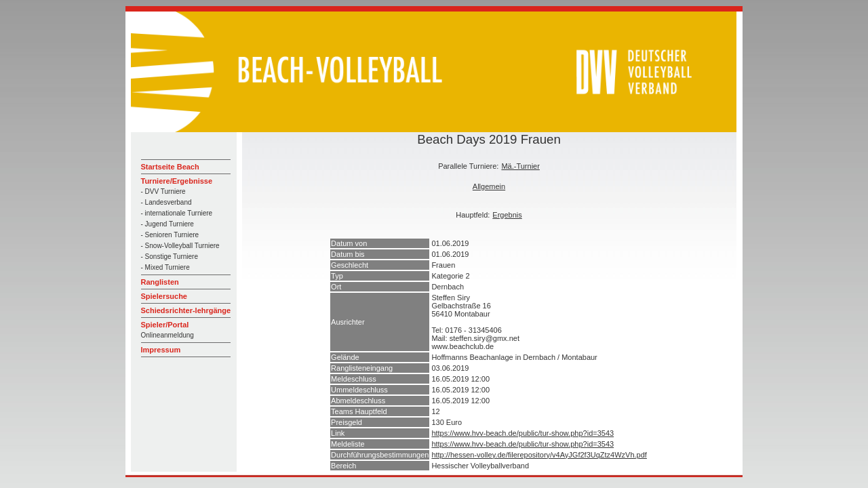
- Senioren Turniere (170, 235)
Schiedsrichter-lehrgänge (186, 310)
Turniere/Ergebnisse (177, 181)
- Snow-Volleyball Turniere (180, 246)
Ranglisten (160, 282)
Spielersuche (164, 296)
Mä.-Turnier (520, 166)
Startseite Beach (170, 167)
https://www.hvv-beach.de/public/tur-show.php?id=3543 (522, 433)
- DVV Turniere (163, 191)
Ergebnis (507, 215)
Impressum (161, 350)
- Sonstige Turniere (170, 257)
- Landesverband (166, 202)
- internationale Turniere (177, 213)
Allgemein (489, 186)
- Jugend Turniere (167, 224)
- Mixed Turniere (165, 267)
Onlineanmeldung (167, 335)
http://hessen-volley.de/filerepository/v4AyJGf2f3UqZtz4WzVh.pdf (539, 455)
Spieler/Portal (165, 325)
